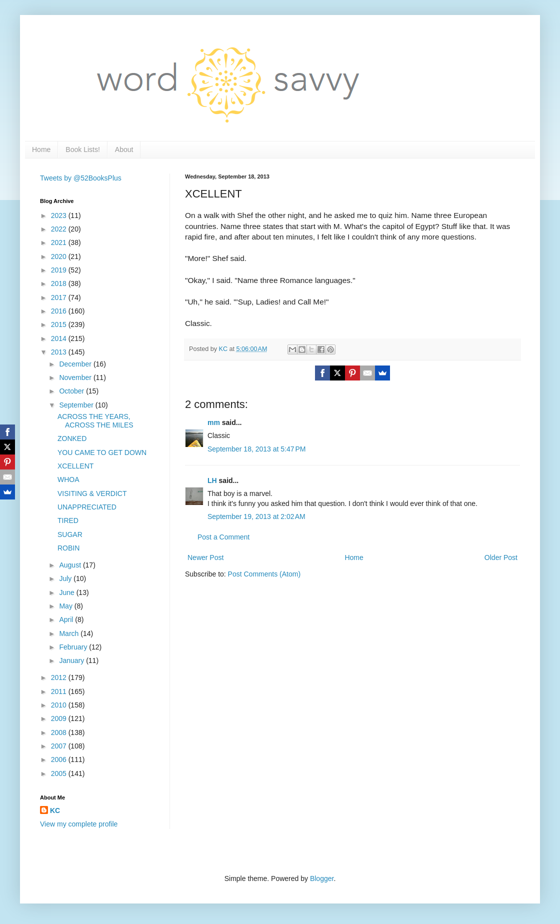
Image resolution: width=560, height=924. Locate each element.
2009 (60, 718)
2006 (60, 759)
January (72, 660)
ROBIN (68, 548)
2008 (60, 732)
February (74, 647)
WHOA (68, 479)
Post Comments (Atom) (264, 574)
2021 (60, 242)
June (67, 592)
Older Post (501, 557)
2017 (60, 297)
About (124, 149)
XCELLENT (75, 466)
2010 (60, 705)
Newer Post (205, 557)
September (77, 405)
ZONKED (72, 438)
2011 (60, 691)
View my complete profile (79, 824)
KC (55, 810)
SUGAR (70, 534)
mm (214, 422)
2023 (60, 215)
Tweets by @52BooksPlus (81, 178)
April (67, 619)
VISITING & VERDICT (92, 493)
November (76, 377)
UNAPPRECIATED (87, 507)
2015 (60, 324)
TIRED (68, 520)
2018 (60, 283)
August (71, 565)
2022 (60, 229)
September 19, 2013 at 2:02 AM (256, 516)
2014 (60, 338)
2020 (60, 256)
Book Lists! (82, 149)
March (70, 633)
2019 (60, 270)
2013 (60, 352)
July (66, 578)
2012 (60, 677)
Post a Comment (223, 537)
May (66, 606)
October (72, 391)
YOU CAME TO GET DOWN (102, 452)
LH (212, 480)
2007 (60, 746)
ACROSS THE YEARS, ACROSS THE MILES (95, 421)
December (76, 364)
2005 (60, 773)
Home (41, 149)
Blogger (322, 878)
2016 (60, 311)
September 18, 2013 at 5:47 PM (257, 449)
